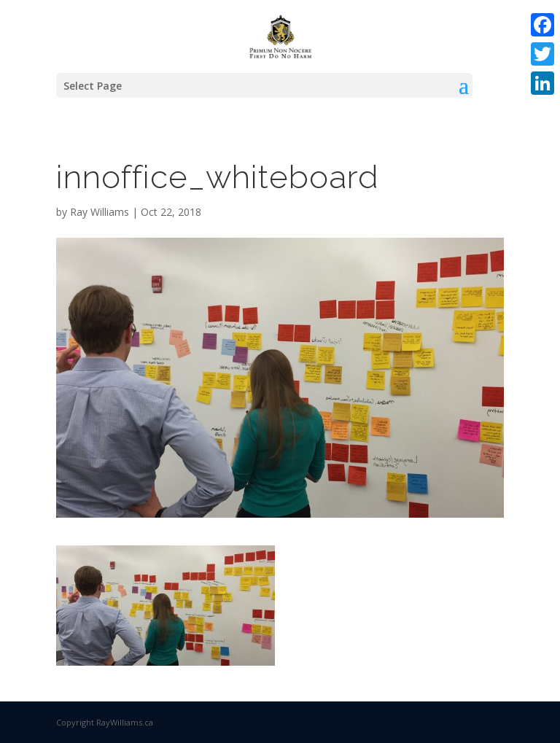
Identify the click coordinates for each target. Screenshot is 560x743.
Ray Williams (100, 212)
